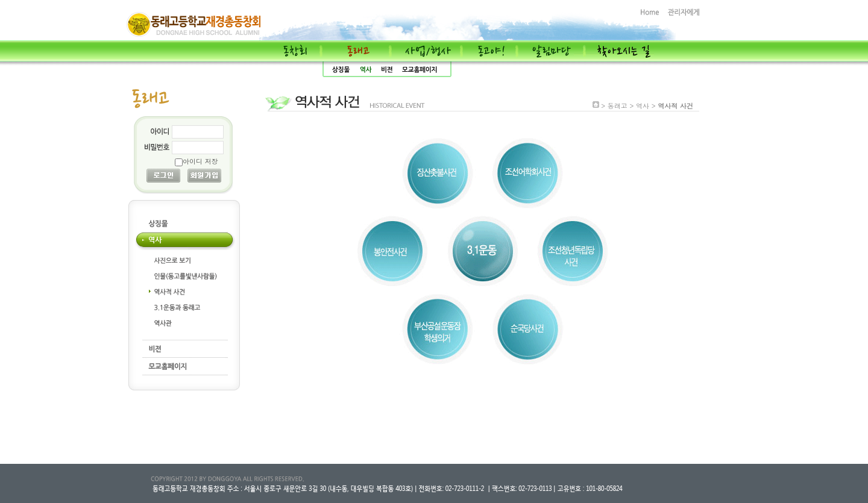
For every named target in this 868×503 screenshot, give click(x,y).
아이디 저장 (200, 161)
